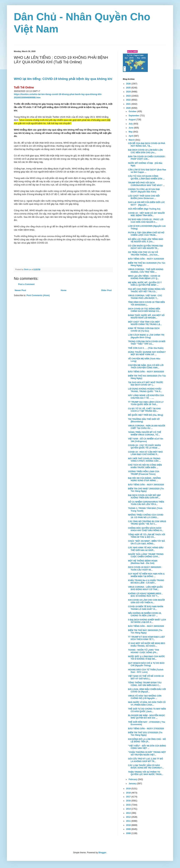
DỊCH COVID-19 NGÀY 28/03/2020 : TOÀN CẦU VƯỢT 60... (145, 568)
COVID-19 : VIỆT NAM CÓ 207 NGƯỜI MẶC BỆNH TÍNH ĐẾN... (146, 214)
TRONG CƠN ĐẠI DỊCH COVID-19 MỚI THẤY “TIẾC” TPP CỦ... (147, 343)
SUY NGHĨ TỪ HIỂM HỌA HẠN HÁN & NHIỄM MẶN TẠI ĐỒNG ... (146, 575)
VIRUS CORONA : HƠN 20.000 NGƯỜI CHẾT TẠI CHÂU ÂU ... (147, 427)
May (131, 132)
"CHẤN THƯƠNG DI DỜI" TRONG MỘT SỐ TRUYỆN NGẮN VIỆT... (147, 753)
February (133, 779)
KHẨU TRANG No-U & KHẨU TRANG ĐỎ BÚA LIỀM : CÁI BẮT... (146, 582)
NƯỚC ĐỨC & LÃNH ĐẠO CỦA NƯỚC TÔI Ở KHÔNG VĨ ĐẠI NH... (147, 658)
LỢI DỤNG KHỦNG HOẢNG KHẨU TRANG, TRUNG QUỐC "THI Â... (145, 390)
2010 (129, 825)
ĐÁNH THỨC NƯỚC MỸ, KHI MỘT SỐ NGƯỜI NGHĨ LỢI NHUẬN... (146, 317)
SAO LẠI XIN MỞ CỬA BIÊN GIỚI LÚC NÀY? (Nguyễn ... (147, 204)
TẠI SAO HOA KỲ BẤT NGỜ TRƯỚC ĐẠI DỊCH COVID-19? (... (146, 384)
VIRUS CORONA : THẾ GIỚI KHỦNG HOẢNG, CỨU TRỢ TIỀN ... (146, 271)
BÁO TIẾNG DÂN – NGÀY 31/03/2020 (146, 259)
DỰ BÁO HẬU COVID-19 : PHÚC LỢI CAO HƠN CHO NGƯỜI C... (146, 221)
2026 (129, 84)
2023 (129, 96)
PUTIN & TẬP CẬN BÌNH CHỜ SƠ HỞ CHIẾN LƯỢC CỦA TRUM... (146, 234)
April (131, 136)
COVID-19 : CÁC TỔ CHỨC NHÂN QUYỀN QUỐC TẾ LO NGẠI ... (144, 447)
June (131, 128)
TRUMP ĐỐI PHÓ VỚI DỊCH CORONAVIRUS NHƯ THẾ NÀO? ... (146, 184)
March (132, 140)
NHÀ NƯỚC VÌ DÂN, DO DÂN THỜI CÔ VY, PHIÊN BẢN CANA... (147, 703)
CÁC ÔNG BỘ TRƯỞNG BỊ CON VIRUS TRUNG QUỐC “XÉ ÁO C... (147, 523)
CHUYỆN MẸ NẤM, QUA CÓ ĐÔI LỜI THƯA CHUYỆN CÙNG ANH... (146, 366)
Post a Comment (26, 284)
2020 (129, 108)
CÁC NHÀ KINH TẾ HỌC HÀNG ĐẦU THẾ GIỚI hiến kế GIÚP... (146, 549)
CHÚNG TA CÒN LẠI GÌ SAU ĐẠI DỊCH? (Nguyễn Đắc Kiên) (144, 191)
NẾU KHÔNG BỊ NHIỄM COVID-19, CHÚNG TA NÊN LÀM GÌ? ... (145, 614)
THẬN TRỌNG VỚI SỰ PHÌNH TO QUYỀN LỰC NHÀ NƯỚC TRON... (146, 773)
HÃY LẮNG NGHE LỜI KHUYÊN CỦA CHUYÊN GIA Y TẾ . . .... (146, 397)
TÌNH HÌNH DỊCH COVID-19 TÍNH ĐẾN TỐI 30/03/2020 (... (146, 303)
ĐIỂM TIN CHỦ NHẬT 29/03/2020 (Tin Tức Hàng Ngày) (146, 490)
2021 (129, 104)
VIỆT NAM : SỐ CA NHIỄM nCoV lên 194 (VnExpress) (146, 440)
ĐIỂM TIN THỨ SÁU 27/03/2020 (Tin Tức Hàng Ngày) (145, 734)
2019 (129, 789)
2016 (129, 801)
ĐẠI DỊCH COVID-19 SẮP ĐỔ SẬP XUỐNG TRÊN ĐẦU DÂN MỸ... (144, 496)
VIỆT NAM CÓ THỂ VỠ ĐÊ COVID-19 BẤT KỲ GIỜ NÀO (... (146, 677)
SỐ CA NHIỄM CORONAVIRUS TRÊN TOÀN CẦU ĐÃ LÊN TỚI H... (146, 503)
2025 (129, 88)
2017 (129, 797)
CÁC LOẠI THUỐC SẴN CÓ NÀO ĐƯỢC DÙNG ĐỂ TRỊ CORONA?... (146, 767)
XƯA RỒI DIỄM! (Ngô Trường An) (144, 209)
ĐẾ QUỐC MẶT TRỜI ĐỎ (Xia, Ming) (146, 415)
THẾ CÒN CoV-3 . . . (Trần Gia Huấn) (146, 348)
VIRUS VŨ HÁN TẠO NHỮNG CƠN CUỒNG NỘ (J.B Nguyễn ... (145, 697)
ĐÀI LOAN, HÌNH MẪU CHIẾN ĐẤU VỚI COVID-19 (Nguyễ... (147, 690)
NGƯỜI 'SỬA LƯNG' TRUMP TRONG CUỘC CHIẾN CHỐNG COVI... (146, 555)
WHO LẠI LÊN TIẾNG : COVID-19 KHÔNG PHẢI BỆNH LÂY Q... (144, 277)
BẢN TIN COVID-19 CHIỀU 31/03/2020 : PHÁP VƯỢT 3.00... (147, 158)
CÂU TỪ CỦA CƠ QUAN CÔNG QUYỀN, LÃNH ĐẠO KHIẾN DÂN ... (146, 177)
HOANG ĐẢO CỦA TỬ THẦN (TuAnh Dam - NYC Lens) (146, 671)
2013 (129, 813)
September (134, 116)
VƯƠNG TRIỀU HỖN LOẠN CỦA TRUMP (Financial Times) (144, 473)
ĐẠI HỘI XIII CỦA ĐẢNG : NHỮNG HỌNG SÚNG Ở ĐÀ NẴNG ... (144, 479)
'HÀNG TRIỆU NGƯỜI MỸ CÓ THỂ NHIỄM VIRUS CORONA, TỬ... (145, 433)
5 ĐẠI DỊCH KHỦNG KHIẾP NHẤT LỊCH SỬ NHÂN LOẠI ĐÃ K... (147, 621)
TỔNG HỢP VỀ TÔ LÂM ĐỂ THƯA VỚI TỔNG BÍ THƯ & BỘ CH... (147, 536)
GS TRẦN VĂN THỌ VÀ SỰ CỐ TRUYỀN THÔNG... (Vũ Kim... (144, 253)
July (131, 124)
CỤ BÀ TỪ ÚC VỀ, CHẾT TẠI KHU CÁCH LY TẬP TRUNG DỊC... (144, 410)
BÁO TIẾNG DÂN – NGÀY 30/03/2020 (146, 372)
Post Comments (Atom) (38, 295)
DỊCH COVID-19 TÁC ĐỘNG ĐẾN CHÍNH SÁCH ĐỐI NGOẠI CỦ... (144, 310)
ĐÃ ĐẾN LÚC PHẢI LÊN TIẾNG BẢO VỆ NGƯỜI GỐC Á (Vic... (146, 240)
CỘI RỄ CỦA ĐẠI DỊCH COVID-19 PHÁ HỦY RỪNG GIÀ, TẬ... (147, 145)
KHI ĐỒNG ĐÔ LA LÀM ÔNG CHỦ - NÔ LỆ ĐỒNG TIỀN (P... (147, 740)
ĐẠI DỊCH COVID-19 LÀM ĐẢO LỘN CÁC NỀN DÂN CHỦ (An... (145, 151)
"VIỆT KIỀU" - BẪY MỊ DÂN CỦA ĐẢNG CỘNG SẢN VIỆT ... (147, 747)
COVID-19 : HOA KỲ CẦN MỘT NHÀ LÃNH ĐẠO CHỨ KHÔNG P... (145, 453)
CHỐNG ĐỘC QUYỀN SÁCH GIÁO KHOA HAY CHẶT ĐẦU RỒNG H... (146, 529)
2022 (129, 100)
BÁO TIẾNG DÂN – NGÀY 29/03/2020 (146, 485)
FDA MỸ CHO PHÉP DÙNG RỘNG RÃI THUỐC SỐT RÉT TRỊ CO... (147, 290)
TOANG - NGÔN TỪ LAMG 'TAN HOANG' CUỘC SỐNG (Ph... (143, 651)
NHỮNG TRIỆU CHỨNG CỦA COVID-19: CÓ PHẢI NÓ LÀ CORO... (146, 516)
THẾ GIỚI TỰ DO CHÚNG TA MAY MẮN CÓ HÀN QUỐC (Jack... (147, 710)
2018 (129, 793)
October (133, 111)
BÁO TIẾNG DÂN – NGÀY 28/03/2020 (146, 626)
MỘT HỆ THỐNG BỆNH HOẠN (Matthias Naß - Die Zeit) (143, 562)
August (132, 120)
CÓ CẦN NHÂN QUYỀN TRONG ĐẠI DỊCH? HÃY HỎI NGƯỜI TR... (145, 247)
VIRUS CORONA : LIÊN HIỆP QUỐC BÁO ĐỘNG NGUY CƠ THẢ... (145, 588)
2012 (129, 817)
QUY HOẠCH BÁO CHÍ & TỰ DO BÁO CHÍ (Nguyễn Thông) (146, 664)
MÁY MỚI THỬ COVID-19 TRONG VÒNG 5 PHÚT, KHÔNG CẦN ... (144, 460)
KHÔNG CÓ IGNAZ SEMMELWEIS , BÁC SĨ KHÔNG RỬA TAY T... (145, 595)
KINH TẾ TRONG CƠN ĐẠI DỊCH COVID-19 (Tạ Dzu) (144, 330)
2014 (129, 809)
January (133, 784)
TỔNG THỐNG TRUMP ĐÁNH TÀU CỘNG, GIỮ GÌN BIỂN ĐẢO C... (145, 684)
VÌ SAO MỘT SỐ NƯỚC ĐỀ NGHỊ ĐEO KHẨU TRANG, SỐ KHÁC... (147, 645)
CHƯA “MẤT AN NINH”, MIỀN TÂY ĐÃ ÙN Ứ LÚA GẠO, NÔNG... (147, 542)
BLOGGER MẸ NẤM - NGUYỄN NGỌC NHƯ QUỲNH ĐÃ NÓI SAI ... (147, 717)
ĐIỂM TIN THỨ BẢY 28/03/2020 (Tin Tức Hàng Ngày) (145, 632)
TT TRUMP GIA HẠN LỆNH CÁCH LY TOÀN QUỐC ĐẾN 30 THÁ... (146, 403)
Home (64, 290)
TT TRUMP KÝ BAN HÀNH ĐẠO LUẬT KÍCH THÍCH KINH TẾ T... (147, 638)
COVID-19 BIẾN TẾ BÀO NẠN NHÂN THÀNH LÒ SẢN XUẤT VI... (146, 608)
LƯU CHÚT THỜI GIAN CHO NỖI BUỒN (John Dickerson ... (144, 197)
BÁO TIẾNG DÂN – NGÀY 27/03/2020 (146, 729)
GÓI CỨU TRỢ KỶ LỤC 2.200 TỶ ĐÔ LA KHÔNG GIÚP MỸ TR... (146, 760)
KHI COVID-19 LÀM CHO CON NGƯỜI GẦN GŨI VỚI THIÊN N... (146, 601)
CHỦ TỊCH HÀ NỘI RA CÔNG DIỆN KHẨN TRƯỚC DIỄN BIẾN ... (145, 466)
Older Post (106, 290)
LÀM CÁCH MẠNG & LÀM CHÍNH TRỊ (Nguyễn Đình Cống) (146, 336)
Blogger (102, 853)
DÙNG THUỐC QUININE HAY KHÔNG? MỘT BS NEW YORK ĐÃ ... (147, 353)
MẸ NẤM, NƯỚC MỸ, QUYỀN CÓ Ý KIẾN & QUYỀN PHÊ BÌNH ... (145, 284)
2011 (129, 821)
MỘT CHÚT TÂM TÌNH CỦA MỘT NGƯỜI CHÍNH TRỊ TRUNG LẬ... (145, 323)
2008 (129, 833)
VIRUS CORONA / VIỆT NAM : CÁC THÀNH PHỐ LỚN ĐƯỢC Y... (145, 297)
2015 (129, 805)
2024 (129, 92)
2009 (129, 829)
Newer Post (20, 290)
